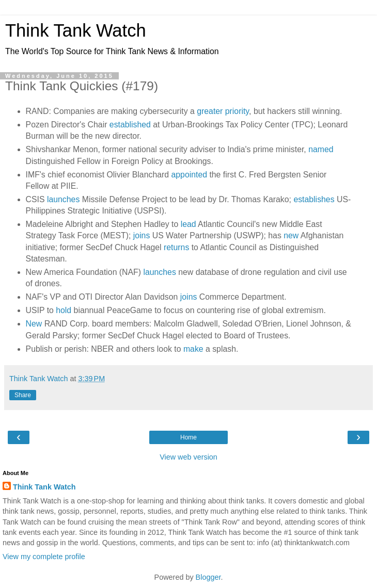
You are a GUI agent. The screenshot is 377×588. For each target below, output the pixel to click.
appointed (189, 175)
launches (63, 199)
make (193, 349)
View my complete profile (44, 557)
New (34, 324)
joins (142, 235)
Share (23, 395)
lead (189, 224)
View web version (189, 457)
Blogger (208, 577)
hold (64, 310)
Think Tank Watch (76, 30)
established (130, 125)
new (291, 235)
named (321, 149)
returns (176, 247)
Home (189, 437)
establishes (314, 199)
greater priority (223, 111)
